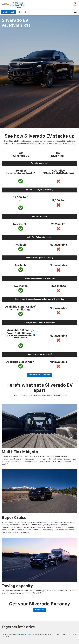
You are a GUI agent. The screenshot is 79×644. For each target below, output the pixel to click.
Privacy (30, 635)
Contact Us (39, 610)
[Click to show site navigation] (75, 12)
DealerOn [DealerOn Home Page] (17, 635)
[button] (8, 12)
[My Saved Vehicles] (75, 4)
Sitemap (24, 635)
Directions (23, 12)
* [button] (27, 171)
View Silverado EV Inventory (40, 375)
